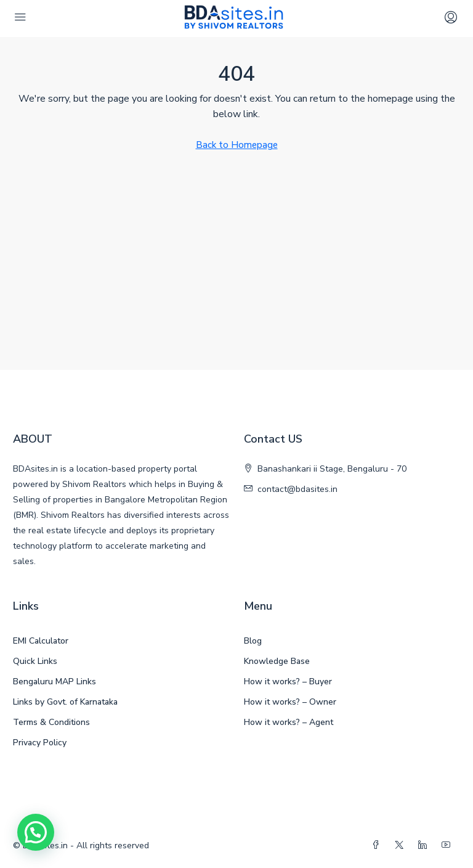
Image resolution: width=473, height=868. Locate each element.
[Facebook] (378, 845)
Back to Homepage (237, 145)
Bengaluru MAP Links (55, 682)
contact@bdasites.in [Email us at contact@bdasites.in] (297, 489)
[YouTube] (448, 845)
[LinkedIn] (425, 845)
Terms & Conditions (51, 722)
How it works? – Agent (289, 722)
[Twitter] (402, 845)
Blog (253, 641)
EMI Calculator (41, 641)
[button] (36, 832)
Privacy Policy (40, 743)
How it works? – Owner (290, 702)
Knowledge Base (277, 661)
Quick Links (35, 661)
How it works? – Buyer (288, 682)
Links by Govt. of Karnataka (65, 702)
